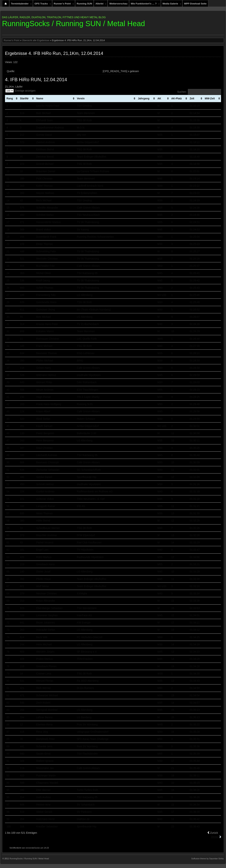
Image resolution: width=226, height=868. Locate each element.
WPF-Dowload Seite (195, 4)
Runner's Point (12, 40)
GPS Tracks (43, 4)
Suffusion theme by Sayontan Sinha (207, 859)
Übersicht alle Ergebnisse (36, 40)
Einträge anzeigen (20, 91)
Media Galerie (172, 4)
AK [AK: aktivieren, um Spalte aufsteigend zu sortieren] (159, 98)
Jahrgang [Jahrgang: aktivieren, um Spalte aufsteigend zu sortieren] (144, 98)
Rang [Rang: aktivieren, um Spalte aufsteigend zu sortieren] (10, 98)
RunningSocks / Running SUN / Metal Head (74, 24)
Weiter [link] (215, 837)
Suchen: (199, 92)
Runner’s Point (64, 4)
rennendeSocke (33, 848)
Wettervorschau (118, 4)
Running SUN (84, 4)
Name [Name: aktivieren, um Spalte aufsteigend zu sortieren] (40, 98)
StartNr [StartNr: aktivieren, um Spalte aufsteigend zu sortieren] (24, 98)
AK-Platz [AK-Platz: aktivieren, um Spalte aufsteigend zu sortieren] (177, 98)
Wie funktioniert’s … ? (145, 4)
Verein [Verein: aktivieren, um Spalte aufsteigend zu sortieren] (81, 98)
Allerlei (101, 4)
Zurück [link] (214, 833)
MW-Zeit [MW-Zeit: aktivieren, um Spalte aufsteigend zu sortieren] (210, 98)
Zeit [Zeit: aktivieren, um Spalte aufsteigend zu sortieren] (192, 98)
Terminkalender (21, 4)
